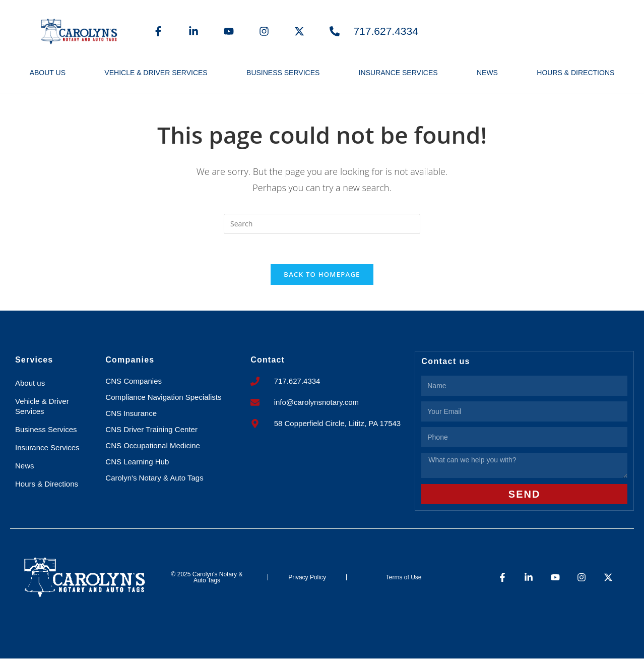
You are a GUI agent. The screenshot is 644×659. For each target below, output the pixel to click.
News (487, 73)
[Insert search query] (322, 224)
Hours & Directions (575, 73)
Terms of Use (404, 577)
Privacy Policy (307, 577)
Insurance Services (398, 73)
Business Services (283, 73)
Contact (268, 360)
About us (48, 73)
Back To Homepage (322, 275)
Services (34, 360)
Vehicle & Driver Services (156, 73)
